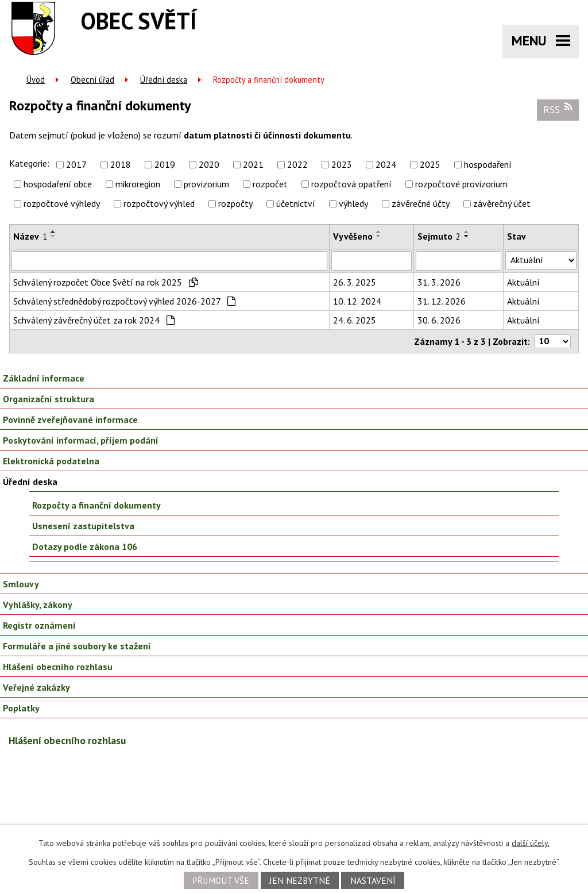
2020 (209, 164)
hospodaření (488, 164)
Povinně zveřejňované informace (70, 419)
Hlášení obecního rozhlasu (58, 667)
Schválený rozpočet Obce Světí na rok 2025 (106, 282)
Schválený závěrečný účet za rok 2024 (94, 320)
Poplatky (21, 708)
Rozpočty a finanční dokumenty (96, 505)
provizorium (206, 184)
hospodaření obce (58, 184)
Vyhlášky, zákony (38, 605)
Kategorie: (29, 163)
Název (30, 236)
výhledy (353, 203)
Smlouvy (21, 584)
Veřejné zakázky (36, 687)
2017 (76, 164)
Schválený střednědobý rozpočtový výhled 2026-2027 (124, 301)
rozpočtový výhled (159, 203)
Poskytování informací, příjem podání (81, 440)
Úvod (36, 80)
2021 (253, 164)
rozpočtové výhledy (62, 203)
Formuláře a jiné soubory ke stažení (77, 646)
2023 (342, 164)
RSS (558, 109)
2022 (297, 164)
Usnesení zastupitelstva (83, 526)
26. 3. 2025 (355, 282)
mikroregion (138, 184)
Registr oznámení (39, 625)
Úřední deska (164, 80)
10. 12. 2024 (357, 301)
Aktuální (523, 282)
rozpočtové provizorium (461, 184)
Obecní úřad (92, 80)
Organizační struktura (49, 399)
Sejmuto (439, 236)
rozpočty (235, 203)
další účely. (531, 843)
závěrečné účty (421, 203)
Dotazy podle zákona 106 (85, 546)
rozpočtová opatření (351, 184)
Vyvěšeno (353, 236)
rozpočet (270, 184)
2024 (386, 164)
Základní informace (44, 378)
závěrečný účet (502, 203)
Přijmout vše (221, 880)
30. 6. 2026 (439, 320)
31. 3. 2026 (439, 282)
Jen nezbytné (300, 880)
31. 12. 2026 (442, 301)
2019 (165, 164)
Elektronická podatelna (51, 461)
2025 (430, 164)
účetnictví (296, 203)
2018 (121, 164)
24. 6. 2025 (355, 320)
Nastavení (373, 880)
